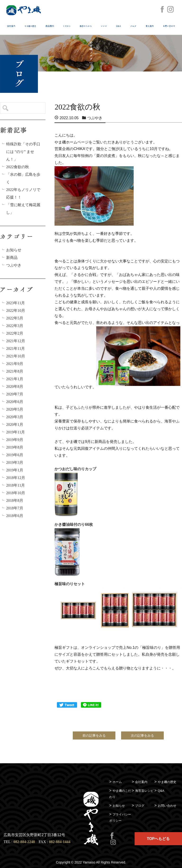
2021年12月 (16, 341)
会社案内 (141, 782)
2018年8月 (15, 500)
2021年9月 (15, 364)
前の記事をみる (94, 735)
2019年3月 (15, 462)
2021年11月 (16, 349)
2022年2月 (15, 333)
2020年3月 (15, 417)
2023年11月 (16, 303)
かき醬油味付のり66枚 (74, 524)
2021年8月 (15, 371)
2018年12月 (16, 478)
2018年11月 (16, 485)
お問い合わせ (167, 806)
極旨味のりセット (70, 584)
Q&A (161, 791)
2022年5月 (15, 318)
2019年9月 (15, 440)
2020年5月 (15, 409)
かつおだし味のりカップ (75, 469)
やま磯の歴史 (167, 782)
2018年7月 (15, 508)
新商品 (12, 258)
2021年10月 (16, 356)
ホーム (117, 782)
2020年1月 (15, 425)
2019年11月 (16, 432)
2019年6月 (15, 455)
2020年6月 (15, 402)
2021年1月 (15, 379)
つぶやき (14, 265)
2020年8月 (15, 387)
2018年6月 (15, 516)
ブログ (140, 806)
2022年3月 (15, 326)
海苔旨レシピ (144, 791)
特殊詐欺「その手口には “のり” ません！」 (23, 152)
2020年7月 (15, 394)
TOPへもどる (158, 839)
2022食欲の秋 (18, 167)
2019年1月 (15, 470)
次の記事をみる (142, 735)
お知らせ (14, 250)
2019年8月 (15, 447)
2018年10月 (16, 493)
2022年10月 (16, 311)
